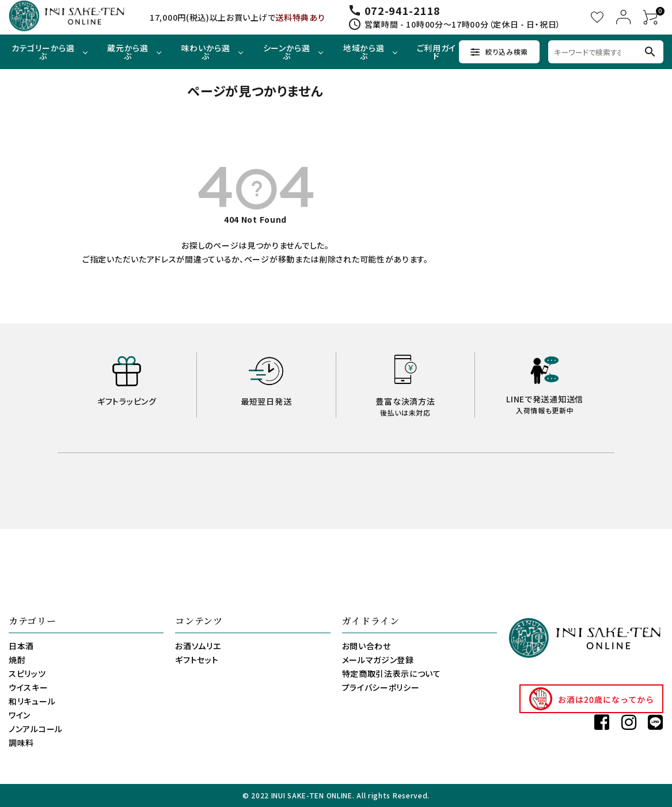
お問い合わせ (367, 646)
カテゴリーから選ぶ (43, 52)
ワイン (20, 715)
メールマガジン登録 (378, 660)
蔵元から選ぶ (128, 52)
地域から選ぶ (364, 52)
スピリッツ (27, 673)
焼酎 (17, 660)
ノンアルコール (36, 729)
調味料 (21, 743)
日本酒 (21, 646)
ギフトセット (197, 660)
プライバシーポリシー (381, 687)
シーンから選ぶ (287, 52)
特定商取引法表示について (392, 673)
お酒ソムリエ (198, 646)
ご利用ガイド (437, 52)
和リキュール (32, 701)
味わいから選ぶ (206, 52)
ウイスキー (29, 687)
